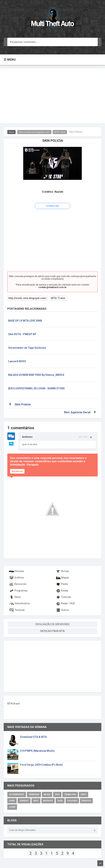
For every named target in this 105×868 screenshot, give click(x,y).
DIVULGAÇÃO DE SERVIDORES (53, 624)
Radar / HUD (65, 603)
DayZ (36, 801)
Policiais (72, 801)
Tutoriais (63, 597)
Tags (60, 801)
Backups (48, 801)
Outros (62, 610)
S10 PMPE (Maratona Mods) (37, 751)
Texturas (17, 610)
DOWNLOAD (53, 206)
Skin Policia (23, 404)
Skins (15, 597)
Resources (18, 584)
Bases (47, 794)
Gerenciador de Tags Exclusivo (27, 348)
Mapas (62, 577)
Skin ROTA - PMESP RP (22, 334)
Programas (18, 590)
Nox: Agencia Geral (77, 412)
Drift (84, 794)
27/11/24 (83, 437)
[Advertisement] (52, 96)
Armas (62, 571)
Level (12, 801)
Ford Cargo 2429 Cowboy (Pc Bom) (41, 765)
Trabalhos (70, 794)
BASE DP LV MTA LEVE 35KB (25, 321)
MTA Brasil (14, 703)
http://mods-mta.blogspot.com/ (35, 132)
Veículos (16, 571)
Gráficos (16, 577)
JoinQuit (24, 801)
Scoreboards (17, 794)
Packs (61, 584)
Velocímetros (19, 603)
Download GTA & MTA (33, 737)
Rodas (62, 590)
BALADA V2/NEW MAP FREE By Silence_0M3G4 (36, 375)
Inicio (12, 132)
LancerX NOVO (17, 361)
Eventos (86, 801)
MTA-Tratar (60, 132)
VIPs (57, 794)
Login (12, 807)
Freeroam (34, 794)
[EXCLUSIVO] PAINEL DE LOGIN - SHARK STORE (36, 388)
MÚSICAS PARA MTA (52, 631)
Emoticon (17, 471)
